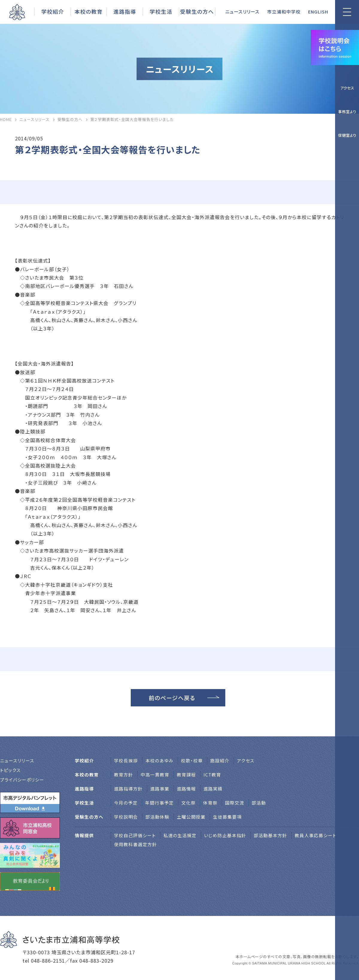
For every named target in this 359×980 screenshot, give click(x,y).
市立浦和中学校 (284, 12)
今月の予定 (126, 803)
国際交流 (235, 803)
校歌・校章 (192, 760)
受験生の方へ (197, 11)
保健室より (347, 135)
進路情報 (186, 789)
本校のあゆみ (159, 760)
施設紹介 (220, 760)
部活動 (259, 803)
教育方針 (124, 775)
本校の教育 (89, 11)
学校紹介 (53, 11)
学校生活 (161, 11)
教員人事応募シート (316, 835)
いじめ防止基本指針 (225, 835)
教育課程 (186, 775)
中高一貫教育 (155, 775)
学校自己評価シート (135, 835)
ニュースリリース (242, 12)
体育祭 (210, 803)
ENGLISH (318, 12)
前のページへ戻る (172, 698)
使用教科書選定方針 (136, 844)
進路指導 (125, 11)
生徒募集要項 (227, 817)
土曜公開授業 (191, 817)
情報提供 (84, 835)
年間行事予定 (159, 803)
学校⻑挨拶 (126, 760)
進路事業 (160, 789)
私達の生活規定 (180, 835)
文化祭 (188, 803)
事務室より (347, 111)
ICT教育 (212, 775)
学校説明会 (126, 817)
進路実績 (213, 789)
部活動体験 (157, 817)
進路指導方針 (128, 789)
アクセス (347, 88)
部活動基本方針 (270, 835)
